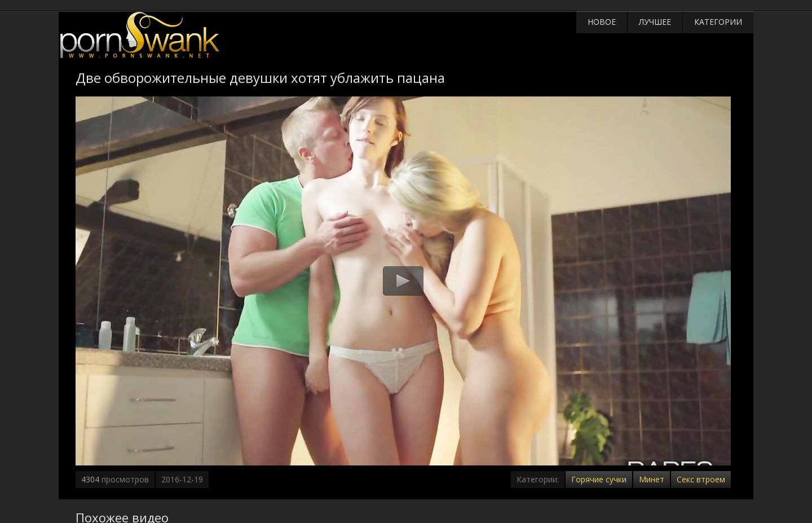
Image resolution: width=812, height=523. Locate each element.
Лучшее (655, 22)
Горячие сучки (599, 479)
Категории (718, 22)
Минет (652, 479)
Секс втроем (701, 479)
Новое (602, 22)
